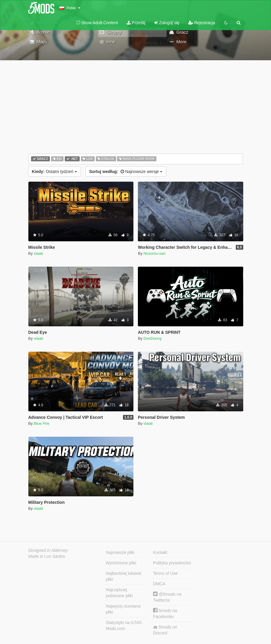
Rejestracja (202, 23)
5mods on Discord (165, 630)
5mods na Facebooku (165, 613)
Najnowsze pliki (120, 552)
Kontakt (160, 552)
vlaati (38, 253)
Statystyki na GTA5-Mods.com (124, 626)
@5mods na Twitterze (167, 597)
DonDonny (153, 338)
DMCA (159, 584)
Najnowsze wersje (126, 172)
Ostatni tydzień (54, 172)
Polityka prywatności (172, 563)
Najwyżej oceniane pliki (123, 609)
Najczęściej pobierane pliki (119, 593)
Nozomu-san (155, 253)
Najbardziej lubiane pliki (124, 576)
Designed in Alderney (48, 550)
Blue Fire (41, 423)
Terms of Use (165, 573)
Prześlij (136, 23)
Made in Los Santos (47, 556)
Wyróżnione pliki (121, 563)
